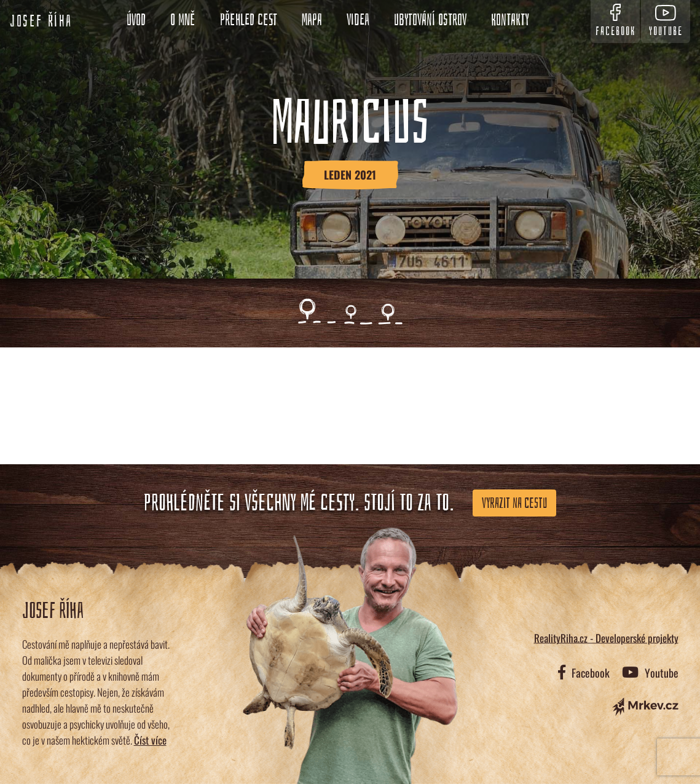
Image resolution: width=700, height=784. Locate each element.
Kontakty (510, 20)
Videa (358, 20)
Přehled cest (249, 20)
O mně (183, 20)
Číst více (150, 740)
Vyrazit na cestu (514, 503)
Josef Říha (41, 22)
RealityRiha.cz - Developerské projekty (606, 638)
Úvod (136, 20)
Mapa (312, 20)
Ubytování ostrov (430, 20)
